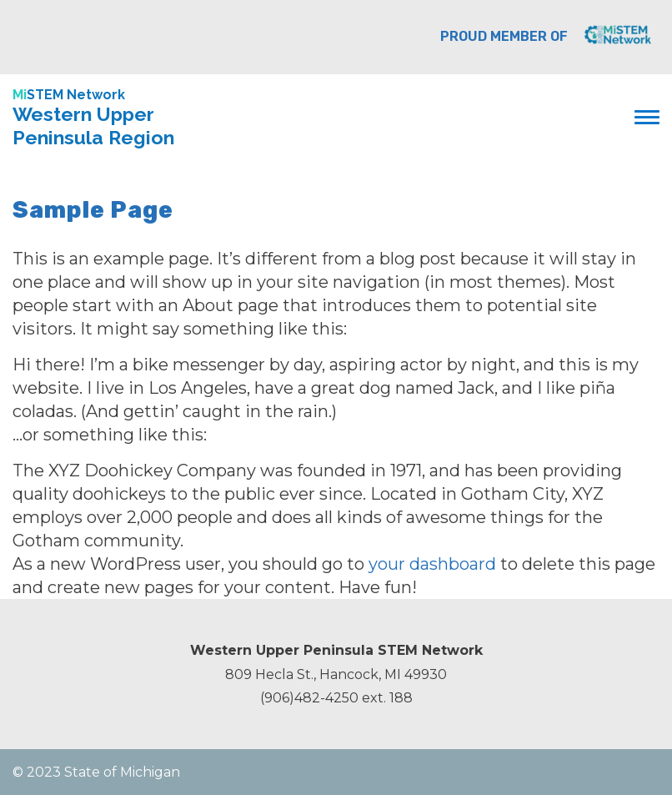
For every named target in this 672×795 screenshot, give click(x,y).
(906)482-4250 (309, 698)
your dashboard (432, 564)
